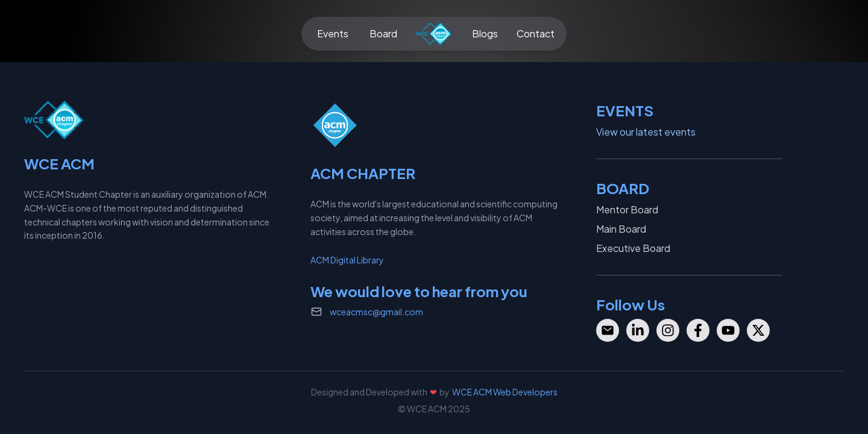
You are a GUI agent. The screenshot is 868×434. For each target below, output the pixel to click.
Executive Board (633, 248)
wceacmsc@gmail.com (376, 312)
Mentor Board (627, 209)
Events (333, 33)
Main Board (621, 229)
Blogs (485, 33)
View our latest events (646, 132)
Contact (536, 33)
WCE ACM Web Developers (505, 392)
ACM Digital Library (347, 260)
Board (383, 33)
